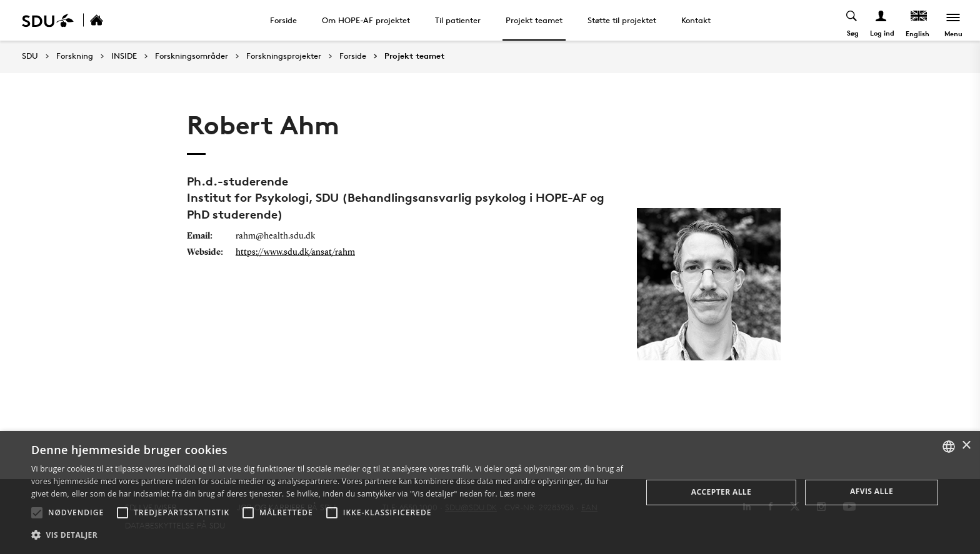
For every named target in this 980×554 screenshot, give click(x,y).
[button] (37, 513)
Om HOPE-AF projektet (366, 20)
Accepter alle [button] (721, 492)
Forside (283, 20)
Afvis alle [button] (872, 491)
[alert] (490, 492)
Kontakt (696, 20)
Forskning (75, 56)
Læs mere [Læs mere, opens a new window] (517, 494)
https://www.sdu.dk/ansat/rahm (295, 252)
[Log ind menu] (882, 20)
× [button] (966, 446)
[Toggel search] (852, 20)
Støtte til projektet (622, 20)
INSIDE (124, 56)
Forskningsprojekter (284, 56)
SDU (30, 56)
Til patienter (458, 20)
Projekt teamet (534, 20)
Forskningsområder (192, 56)
